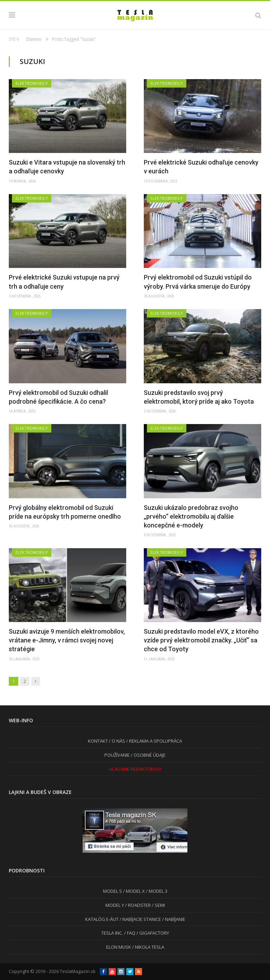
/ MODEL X (133, 891)
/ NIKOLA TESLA (148, 947)
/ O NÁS (117, 741)
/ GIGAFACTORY (152, 933)
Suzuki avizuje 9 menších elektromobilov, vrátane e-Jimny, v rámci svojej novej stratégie (67, 640)
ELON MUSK (119, 947)
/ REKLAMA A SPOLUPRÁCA (154, 741)
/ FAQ (129, 933)
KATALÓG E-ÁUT (102, 919)
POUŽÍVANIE (117, 755)
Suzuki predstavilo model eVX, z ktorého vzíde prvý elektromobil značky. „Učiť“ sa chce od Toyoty (201, 640)
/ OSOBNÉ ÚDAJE (148, 755)
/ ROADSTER (137, 905)
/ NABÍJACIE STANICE (140, 919)
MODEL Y (115, 905)
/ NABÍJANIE (173, 919)
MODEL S (112, 891)
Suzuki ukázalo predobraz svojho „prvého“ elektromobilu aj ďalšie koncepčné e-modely (191, 516)
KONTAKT (98, 741)
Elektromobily (32, 83)
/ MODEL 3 (156, 891)
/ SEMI (158, 905)
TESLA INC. (112, 933)
